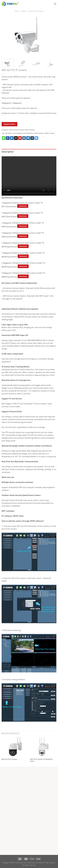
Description (8, 152)
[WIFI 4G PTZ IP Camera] (15, 747)
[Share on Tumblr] (32, 138)
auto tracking (17, 133)
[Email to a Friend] (16, 138)
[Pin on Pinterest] (20, 138)
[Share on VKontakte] (24, 138)
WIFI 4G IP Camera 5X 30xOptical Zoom (41, 760)
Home (17, 11)
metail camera (38, 133)
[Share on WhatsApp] (4, 138)
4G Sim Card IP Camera (36, 11)
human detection (28, 133)
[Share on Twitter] (12, 138)
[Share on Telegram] (36, 138)
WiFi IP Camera (30, 130)
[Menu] (55, 4)
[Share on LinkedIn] (28, 138)
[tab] (29, 152)
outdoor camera (49, 133)
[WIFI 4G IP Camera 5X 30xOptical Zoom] (43, 747)
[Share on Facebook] (8, 138)
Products (23, 11)
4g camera (9, 133)
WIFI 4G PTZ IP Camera (9, 759)
